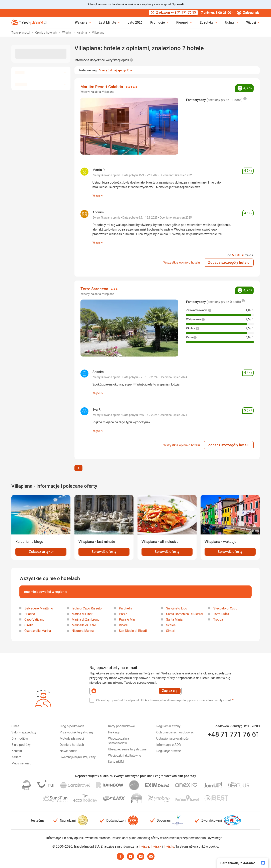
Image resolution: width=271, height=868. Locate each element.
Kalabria (82, 33)
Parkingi (114, 732)
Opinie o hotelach (46, 33)
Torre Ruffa (221, 614)
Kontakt (17, 751)
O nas (15, 726)
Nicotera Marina (83, 631)
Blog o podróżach (72, 726)
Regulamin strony (168, 726)
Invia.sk (156, 847)
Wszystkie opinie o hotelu (182, 262)
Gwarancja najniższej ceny (78, 757)
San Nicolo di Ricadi (133, 631)
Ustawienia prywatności (173, 739)
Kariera (16, 757)
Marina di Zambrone (86, 620)
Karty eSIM (116, 762)
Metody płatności (72, 739)
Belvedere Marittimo (39, 608)
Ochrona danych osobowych (176, 732)
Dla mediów (20, 739)
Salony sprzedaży (24, 732)
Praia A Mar (127, 620)
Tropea (218, 620)
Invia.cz (144, 847)
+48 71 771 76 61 (234, 734)
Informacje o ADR (169, 745)
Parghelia (125, 608)
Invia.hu (169, 847)
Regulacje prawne (169, 751)
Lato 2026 (135, 22)
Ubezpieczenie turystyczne (127, 749)
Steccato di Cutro (225, 608)
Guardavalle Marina (38, 631)
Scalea (171, 625)
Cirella (29, 625)
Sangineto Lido (177, 608)
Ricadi (123, 625)
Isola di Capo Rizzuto (87, 608)
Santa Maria (174, 620)
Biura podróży (21, 745)
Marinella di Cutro (84, 625)
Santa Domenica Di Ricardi (185, 614)
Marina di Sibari (82, 614)
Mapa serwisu (21, 763)
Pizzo (123, 614)
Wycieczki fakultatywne (125, 756)
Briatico (30, 614)
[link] (109, 23)
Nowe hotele (69, 751)
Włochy (67, 33)
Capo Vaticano (34, 620)
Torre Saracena (95, 289)
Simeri (171, 631)
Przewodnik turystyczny (77, 732)
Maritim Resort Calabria (102, 87)
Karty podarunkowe (121, 726)
